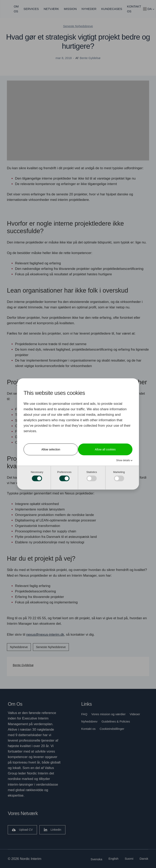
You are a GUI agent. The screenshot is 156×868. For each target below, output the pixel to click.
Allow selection (51, 449)
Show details (123, 460)
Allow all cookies (105, 449)
